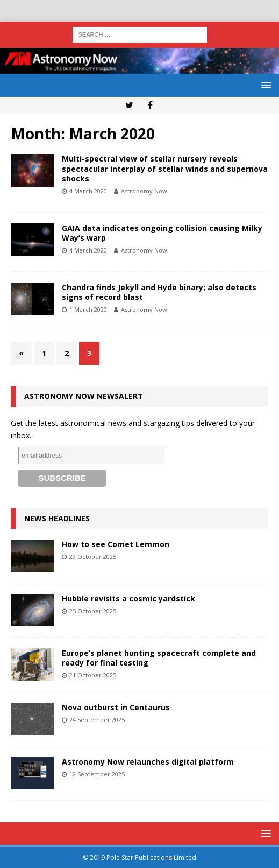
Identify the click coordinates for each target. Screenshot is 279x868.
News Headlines (57, 518)
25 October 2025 (93, 611)
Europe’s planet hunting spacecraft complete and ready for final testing (159, 658)
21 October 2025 (93, 675)
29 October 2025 (93, 556)
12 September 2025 (97, 774)
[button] (264, 85)
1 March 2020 (88, 309)
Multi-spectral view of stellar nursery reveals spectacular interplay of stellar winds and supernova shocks (165, 168)
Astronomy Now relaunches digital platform (148, 762)
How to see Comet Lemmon (116, 544)
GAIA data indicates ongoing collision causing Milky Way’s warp (162, 233)
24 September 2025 (97, 720)
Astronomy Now (144, 191)
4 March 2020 (88, 191)
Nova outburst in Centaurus (116, 707)
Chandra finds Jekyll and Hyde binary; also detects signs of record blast (159, 292)
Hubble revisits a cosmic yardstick (128, 598)
